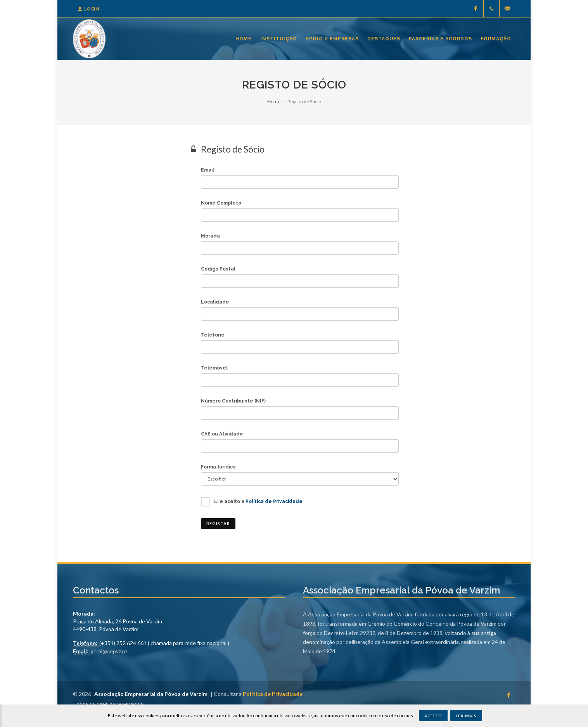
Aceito (433, 716)
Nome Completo (221, 203)
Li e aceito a (258, 501)
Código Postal (218, 269)
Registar (218, 523)
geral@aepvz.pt (109, 651)
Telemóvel (214, 368)
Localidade (215, 302)
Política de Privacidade (274, 501)
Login (88, 9)
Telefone (213, 335)
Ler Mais (466, 716)
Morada (210, 236)
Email (208, 170)
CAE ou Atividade (222, 434)
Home (274, 102)
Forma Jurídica (218, 467)
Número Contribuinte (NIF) (233, 401)
